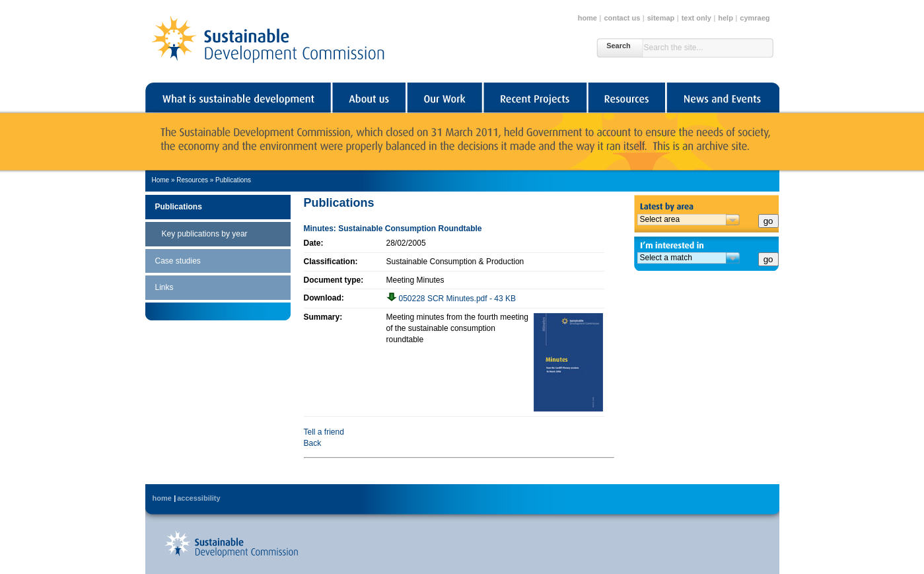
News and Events (723, 98)
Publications (233, 180)
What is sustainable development (238, 98)
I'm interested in (707, 244)
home (587, 18)
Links (164, 287)
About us (368, 98)
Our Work (444, 98)
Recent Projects (535, 98)
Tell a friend (324, 432)
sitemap (661, 18)
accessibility (198, 498)
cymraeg (755, 18)
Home (161, 180)
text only (696, 18)
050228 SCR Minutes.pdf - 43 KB (451, 299)
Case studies (178, 261)
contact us (622, 18)
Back (313, 443)
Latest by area (707, 204)
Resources (626, 98)
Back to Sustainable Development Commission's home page (231, 544)
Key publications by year (205, 234)
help (726, 18)
